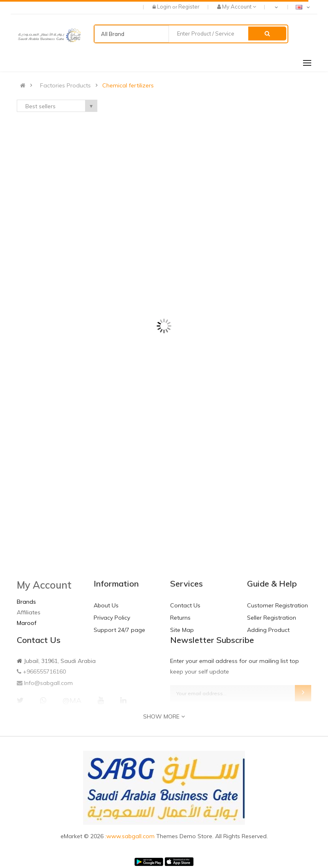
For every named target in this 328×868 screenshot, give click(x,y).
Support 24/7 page (119, 630)
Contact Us (185, 605)
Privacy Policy (112, 618)
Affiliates (29, 612)
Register (189, 7)
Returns (180, 618)
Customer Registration (277, 605)
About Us (106, 605)
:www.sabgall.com (131, 836)
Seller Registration (272, 618)
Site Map (182, 630)
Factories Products (65, 85)
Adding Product (268, 630)
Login (165, 7)
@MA (72, 700)
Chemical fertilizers (128, 85)
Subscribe (303, 693)
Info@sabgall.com (48, 683)
